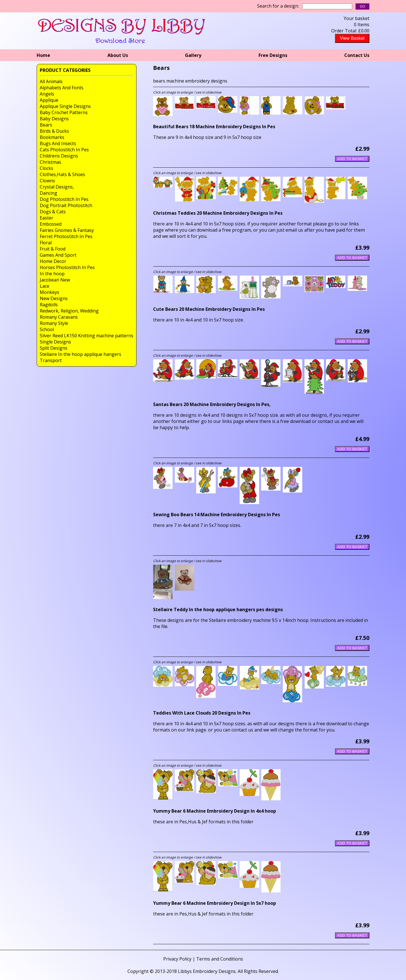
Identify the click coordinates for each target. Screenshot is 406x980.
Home (43, 55)
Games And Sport (58, 255)
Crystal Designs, (57, 187)
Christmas (50, 162)
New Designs (54, 298)
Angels (47, 94)
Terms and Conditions (220, 959)
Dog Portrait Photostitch (66, 205)
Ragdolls (49, 305)
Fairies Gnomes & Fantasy (67, 230)
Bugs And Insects (58, 143)
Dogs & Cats (53, 212)
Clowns (47, 181)
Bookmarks (52, 137)
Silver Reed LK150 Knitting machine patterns (87, 336)
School (47, 329)
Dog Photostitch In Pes (64, 199)
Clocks (47, 168)
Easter (47, 218)
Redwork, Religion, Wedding (69, 311)
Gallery (193, 55)
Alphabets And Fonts (62, 88)
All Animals (51, 81)
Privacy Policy (177, 959)
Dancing (48, 193)
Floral (46, 243)
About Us (118, 55)
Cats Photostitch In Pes (64, 150)
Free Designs (273, 55)
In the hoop (52, 274)
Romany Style (54, 323)
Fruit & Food (53, 249)
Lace (45, 286)
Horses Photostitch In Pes (67, 267)
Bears (46, 125)
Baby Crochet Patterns (64, 112)
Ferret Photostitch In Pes (66, 236)
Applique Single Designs (65, 106)
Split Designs (54, 348)
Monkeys (49, 292)
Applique (49, 100)
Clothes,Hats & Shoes (62, 174)
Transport (51, 360)
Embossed (51, 224)
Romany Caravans (59, 317)
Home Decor (53, 261)
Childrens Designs (59, 156)
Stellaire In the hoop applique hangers (80, 354)
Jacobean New (55, 280)
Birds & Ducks (54, 131)
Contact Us (357, 55)
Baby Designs (54, 119)
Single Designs (55, 342)
